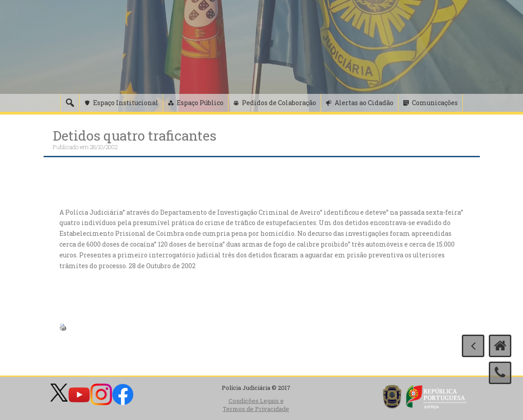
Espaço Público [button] (200, 103)
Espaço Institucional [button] (126, 103)
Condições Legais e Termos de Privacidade (256, 405)
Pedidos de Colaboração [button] (279, 103)
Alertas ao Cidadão (364, 103)
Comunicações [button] (435, 103)
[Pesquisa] (70, 103)
